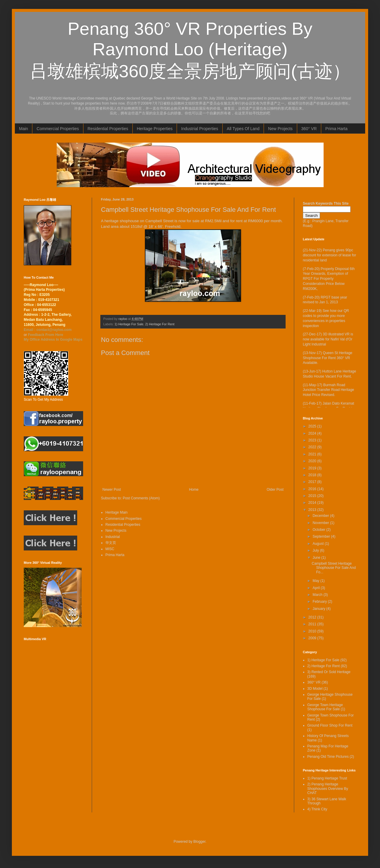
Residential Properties (108, 129)
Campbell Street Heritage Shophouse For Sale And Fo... (334, 568)
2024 (313, 433)
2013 (313, 510)
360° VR (309, 129)
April (317, 588)
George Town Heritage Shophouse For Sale (325, 707)
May (316, 581)
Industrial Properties (200, 129)
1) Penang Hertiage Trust (327, 778)
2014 (313, 503)
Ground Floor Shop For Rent (330, 725)
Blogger (199, 842)
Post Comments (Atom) (141, 498)
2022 (313, 447)
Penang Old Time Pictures (328, 757)
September (322, 536)
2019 (313, 468)
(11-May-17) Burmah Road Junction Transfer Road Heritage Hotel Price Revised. (328, 390)
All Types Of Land (243, 129)
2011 (313, 624)
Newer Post (112, 490)
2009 (313, 638)
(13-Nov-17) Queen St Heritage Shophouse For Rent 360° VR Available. (328, 358)
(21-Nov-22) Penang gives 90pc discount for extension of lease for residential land (329, 255)
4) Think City (317, 809)
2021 (313, 454)
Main (23, 129)
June (317, 558)
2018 (313, 475)
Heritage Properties (155, 129)
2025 (313, 426)
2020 (313, 461)
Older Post (275, 490)
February (320, 602)
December (321, 516)
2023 (313, 440)
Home (194, 490)
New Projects (280, 129)
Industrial (113, 537)
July (316, 550)
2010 (313, 631)
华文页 (111, 543)
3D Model (315, 689)
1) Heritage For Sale (129, 324)
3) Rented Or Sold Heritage (329, 672)
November (321, 523)
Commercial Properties (58, 129)
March (318, 595)
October (319, 530)
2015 (313, 496)
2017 (313, 482)
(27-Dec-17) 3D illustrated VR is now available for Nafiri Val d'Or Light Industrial (328, 339)
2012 (313, 617)
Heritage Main (117, 512)
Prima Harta (337, 129)
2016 (313, 489)
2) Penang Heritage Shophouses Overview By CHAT (328, 789)
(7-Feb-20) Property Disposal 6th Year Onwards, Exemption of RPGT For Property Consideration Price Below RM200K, (329, 279)
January (319, 609)
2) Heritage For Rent (160, 324)
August (319, 544)
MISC (110, 549)
